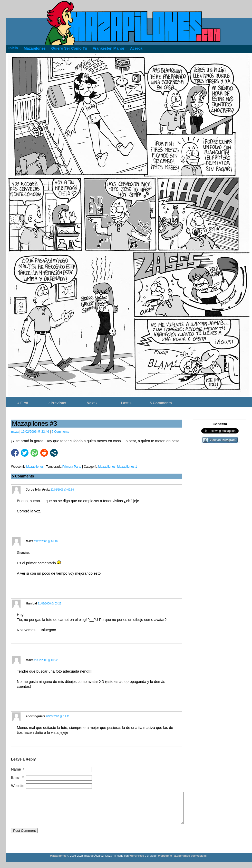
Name (18, 769)
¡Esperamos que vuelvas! (191, 862)
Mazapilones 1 (127, 467)
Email (18, 778)
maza (15, 432)
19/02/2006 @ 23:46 (35, 432)
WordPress (137, 862)
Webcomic (165, 862)
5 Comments (161, 403)
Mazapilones (107, 467)
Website (18, 786)
